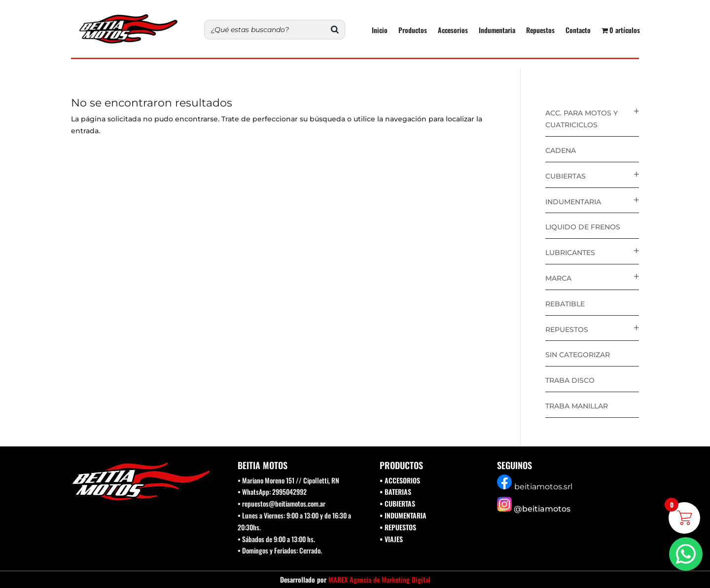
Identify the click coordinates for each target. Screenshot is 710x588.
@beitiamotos (542, 509)
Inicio (380, 31)
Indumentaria (497, 31)
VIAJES (394, 539)
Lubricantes (570, 253)
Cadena (561, 150)
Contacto (578, 31)
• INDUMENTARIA (403, 515)
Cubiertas (566, 176)
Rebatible (565, 304)
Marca (558, 278)
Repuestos (540, 31)
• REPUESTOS (398, 527)
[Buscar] (335, 30)
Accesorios (453, 31)
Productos (413, 31)
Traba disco (570, 380)
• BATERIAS (395, 492)
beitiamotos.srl (543, 487)
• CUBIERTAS (397, 503)
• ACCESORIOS (400, 480)
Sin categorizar (578, 355)
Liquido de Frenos (583, 227)
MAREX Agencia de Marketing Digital (379, 579)
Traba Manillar (577, 406)
